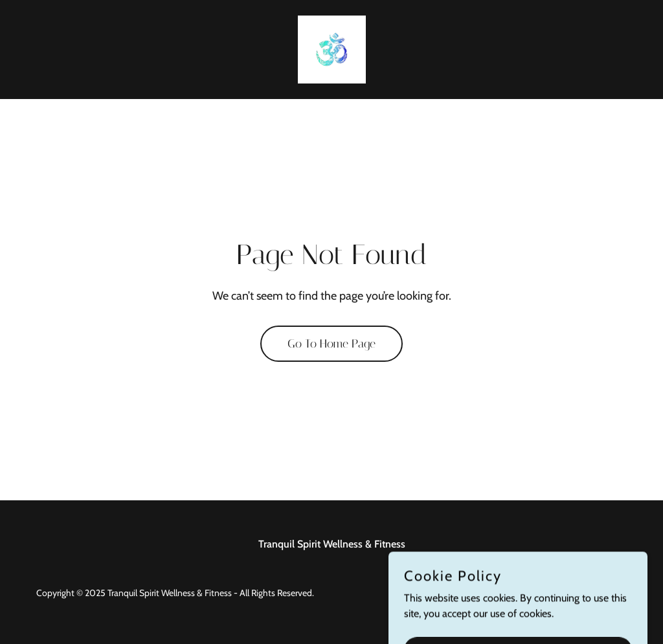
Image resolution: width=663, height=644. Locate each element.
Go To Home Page (331, 344)
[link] (332, 48)
